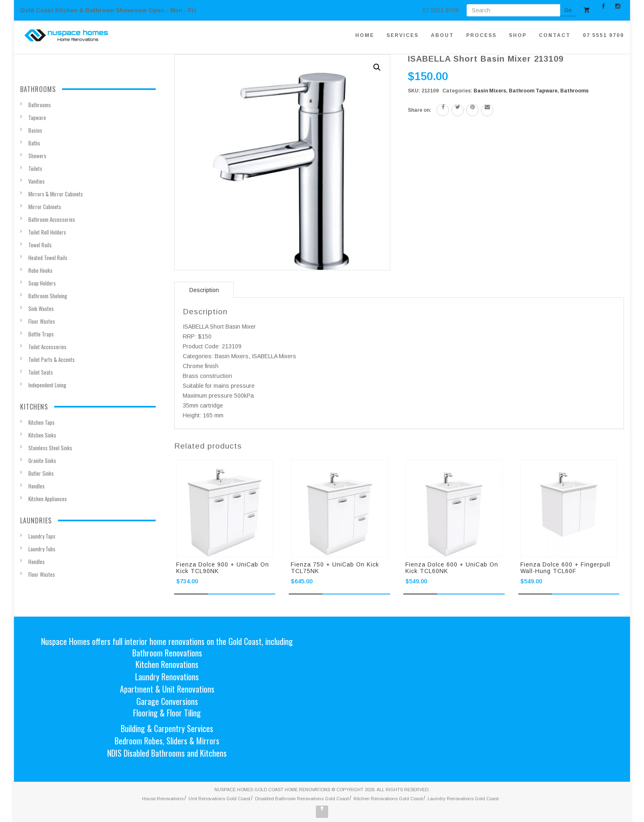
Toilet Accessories (47, 347)
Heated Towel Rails (48, 258)
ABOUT (442, 35)
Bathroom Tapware (533, 91)
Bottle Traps (41, 334)
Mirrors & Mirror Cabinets (56, 194)
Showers (37, 156)
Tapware (37, 117)
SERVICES (402, 35)
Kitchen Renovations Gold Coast (388, 799)
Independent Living (47, 385)
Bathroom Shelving (48, 296)
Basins (35, 130)
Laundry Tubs (42, 549)
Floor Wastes (42, 321)
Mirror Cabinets (45, 207)
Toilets (35, 168)
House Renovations (163, 799)
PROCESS (481, 35)
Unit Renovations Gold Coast (219, 799)
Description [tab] (204, 290)
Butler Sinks (41, 473)
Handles (37, 486)
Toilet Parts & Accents (52, 359)
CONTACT (555, 35)
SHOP (518, 35)
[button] (377, 67)
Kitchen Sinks (42, 435)
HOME (365, 35)
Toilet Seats (41, 372)
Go (568, 10)
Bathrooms (574, 91)
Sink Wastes (41, 309)
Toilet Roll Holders (47, 232)
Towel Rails (40, 245)
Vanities (37, 181)
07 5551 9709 (603, 35)
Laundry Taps (42, 536)
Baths (34, 143)
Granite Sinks (42, 461)
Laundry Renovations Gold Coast (463, 799)
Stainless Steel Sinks (50, 448)
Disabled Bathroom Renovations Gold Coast (302, 799)
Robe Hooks (40, 270)
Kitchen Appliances (48, 499)
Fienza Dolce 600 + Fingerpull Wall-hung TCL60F (565, 568)
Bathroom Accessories (52, 219)
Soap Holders (42, 283)
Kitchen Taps (41, 422)
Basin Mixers (490, 91)
